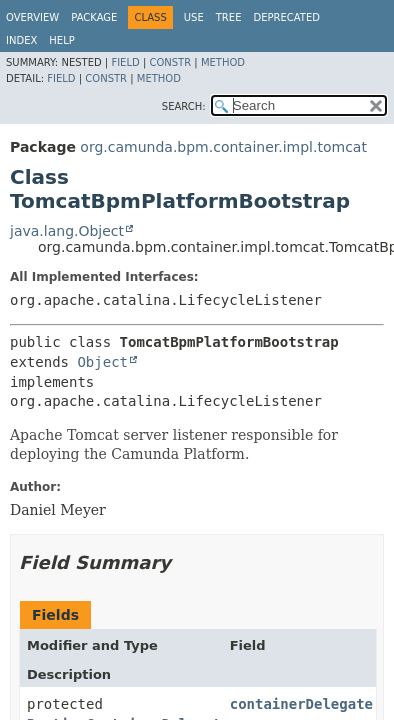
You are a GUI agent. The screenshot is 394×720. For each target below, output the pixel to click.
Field (125, 62)
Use (194, 17)
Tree (229, 17)
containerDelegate (301, 704)
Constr (170, 62)
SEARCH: (184, 106)
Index (21, 40)
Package (94, 17)
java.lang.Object (67, 231)
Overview (32, 17)
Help (61, 40)
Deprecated (286, 17)
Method (223, 62)
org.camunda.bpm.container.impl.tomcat (223, 147)
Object (102, 362)
